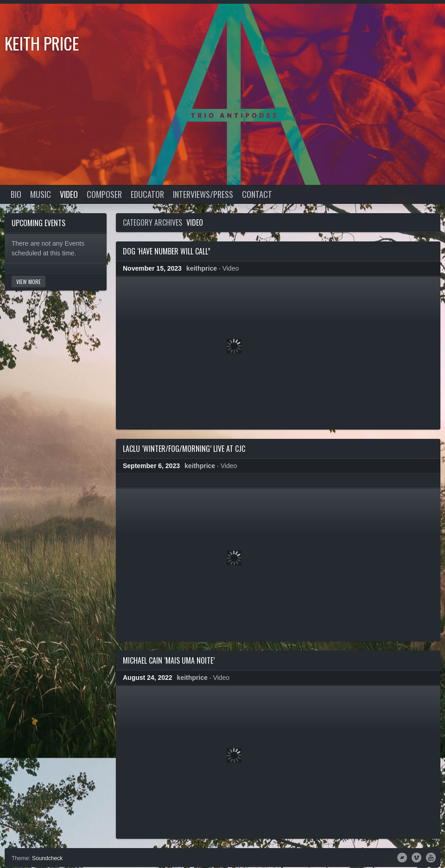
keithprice (202, 268)
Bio (16, 194)
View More (29, 282)
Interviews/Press (203, 194)
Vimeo (416, 857)
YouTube (431, 857)
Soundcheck (47, 858)
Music (41, 194)
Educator (147, 194)
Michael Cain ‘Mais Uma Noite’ (169, 660)
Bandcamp (402, 857)
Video (69, 194)
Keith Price (42, 43)
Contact (257, 194)
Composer (104, 194)
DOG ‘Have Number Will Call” (167, 251)
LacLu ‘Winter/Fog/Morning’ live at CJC (184, 449)
